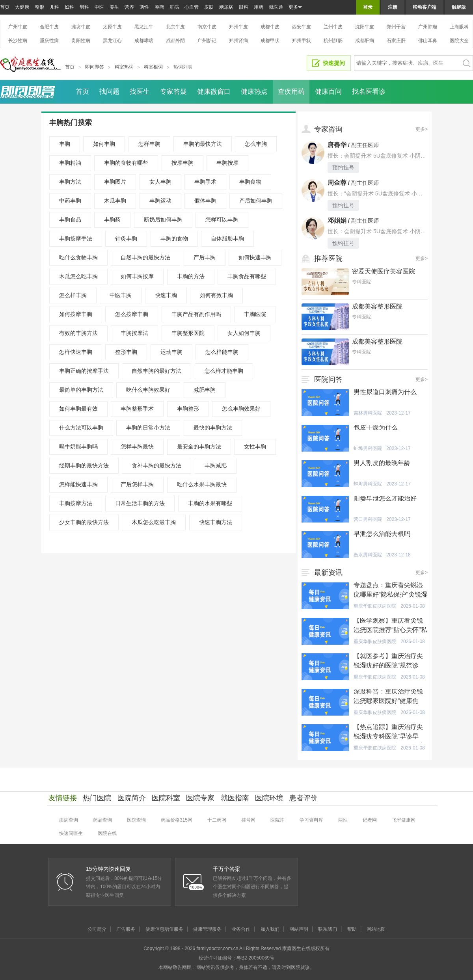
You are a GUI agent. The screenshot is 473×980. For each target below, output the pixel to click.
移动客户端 (425, 7)
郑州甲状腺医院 (302, 41)
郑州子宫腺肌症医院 (396, 27)
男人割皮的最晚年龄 (382, 463)
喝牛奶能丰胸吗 (78, 446)
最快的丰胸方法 (213, 428)
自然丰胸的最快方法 (145, 257)
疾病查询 (69, 820)
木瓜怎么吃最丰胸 (154, 522)
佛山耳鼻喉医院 (428, 41)
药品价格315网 (177, 820)
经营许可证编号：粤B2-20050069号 (236, 958)
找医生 (140, 92)
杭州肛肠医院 (333, 41)
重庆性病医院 (49, 41)
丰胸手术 (205, 182)
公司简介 (97, 929)
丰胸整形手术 (137, 409)
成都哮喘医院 (144, 41)
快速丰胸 (166, 295)
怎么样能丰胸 (222, 352)
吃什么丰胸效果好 (148, 390)
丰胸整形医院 (188, 333)
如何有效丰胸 (216, 295)
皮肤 (209, 7)
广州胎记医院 (207, 41)
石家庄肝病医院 (396, 41)
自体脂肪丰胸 (227, 238)
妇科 (69, 7)
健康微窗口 (214, 92)
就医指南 (235, 798)
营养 (129, 7)
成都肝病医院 (365, 41)
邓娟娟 (337, 220)
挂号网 (248, 820)
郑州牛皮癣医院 (238, 27)
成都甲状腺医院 (270, 41)
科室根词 (153, 67)
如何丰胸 (104, 144)
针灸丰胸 (126, 238)
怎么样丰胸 (73, 295)
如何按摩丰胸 (76, 314)
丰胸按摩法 (134, 333)
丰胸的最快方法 (203, 144)
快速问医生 (71, 833)
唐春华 (337, 145)
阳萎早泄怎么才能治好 (385, 498)
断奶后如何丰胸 (163, 219)
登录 (368, 7)
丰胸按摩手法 (76, 238)
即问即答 (95, 67)
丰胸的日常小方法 (148, 428)
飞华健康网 (404, 820)
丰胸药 (112, 219)
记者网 (370, 820)
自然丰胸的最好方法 (156, 371)
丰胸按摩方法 (76, 503)
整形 (39, 7)
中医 (99, 7)
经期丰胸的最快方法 (84, 465)
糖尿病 (226, 7)
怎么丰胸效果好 (241, 409)
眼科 (244, 7)
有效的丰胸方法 (78, 333)
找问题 (109, 92)
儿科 (54, 7)
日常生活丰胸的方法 (140, 503)
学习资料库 (311, 820)
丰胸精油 (70, 163)
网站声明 (299, 929)
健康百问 (328, 92)
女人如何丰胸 (244, 333)
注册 (393, 7)
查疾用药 (291, 92)
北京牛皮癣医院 (175, 27)
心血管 (192, 7)
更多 (295, 7)
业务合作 (241, 929)
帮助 (352, 929)
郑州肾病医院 (238, 41)
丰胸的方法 (191, 276)
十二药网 (217, 820)
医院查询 (136, 820)
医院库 (277, 820)
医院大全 (459, 41)
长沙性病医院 (18, 41)
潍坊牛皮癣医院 (81, 27)
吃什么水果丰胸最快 (202, 484)
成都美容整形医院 (377, 306)
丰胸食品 (70, 219)
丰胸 (65, 144)
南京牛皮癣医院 (207, 27)
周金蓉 (337, 183)
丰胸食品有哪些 (247, 276)
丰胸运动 (160, 201)
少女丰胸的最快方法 (84, 522)
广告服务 (126, 929)
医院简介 (132, 798)
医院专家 (200, 798)
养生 (114, 7)
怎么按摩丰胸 (132, 314)
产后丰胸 (205, 257)
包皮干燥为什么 (376, 427)
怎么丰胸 (256, 144)
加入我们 (270, 929)
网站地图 (376, 929)
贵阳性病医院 (81, 41)
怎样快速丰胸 (76, 352)
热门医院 (97, 798)
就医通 (276, 7)
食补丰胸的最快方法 (156, 465)
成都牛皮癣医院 (270, 27)
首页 (5, 7)
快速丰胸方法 (216, 522)
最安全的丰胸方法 (199, 446)
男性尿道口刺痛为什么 (385, 392)
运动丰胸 (171, 352)
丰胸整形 (188, 409)
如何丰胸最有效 (78, 409)
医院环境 (269, 798)
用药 (259, 7)
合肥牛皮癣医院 (49, 27)
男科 (84, 7)
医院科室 (166, 798)
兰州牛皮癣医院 (333, 27)
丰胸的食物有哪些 (126, 163)
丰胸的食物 (174, 238)
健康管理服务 (207, 929)
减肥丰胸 (205, 390)
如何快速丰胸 (255, 257)
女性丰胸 (255, 446)
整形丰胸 (126, 352)
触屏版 (459, 7)
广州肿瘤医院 (428, 27)
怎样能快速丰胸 (78, 484)
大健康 (22, 7)
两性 (144, 7)
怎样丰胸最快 (137, 446)
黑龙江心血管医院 (112, 41)
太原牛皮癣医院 (112, 27)
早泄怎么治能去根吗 (382, 534)
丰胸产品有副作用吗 (196, 314)
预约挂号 (343, 167)
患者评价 (304, 798)
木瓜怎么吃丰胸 (78, 276)
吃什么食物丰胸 (78, 257)
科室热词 (124, 67)
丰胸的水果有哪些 (210, 503)
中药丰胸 (70, 201)
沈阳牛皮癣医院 (365, 27)
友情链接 (63, 798)
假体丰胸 (205, 201)
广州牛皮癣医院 (18, 27)
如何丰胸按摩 (137, 276)
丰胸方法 (70, 182)
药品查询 (102, 820)
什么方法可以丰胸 (81, 428)
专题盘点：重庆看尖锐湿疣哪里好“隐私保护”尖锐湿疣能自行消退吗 (390, 594)
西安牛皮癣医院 (302, 27)
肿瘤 (159, 7)
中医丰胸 (121, 295)
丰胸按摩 (227, 163)
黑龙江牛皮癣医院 (144, 27)
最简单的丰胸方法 (81, 390)
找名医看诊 (369, 92)
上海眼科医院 (459, 27)
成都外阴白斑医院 (175, 41)
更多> (422, 129)
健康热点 (254, 92)
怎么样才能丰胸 (224, 371)
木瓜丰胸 (115, 201)
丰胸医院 (255, 314)
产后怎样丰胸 (137, 484)
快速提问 (334, 63)
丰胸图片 (115, 182)
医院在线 (107, 833)
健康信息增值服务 (164, 929)
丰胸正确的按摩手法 (84, 371)
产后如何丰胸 (256, 201)
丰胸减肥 (216, 465)
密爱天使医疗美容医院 (384, 271)
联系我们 (328, 929)
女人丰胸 (160, 182)
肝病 (174, 7)
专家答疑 (173, 92)
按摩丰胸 (182, 163)
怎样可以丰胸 (222, 219)
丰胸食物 (250, 182)
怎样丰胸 (149, 144)
